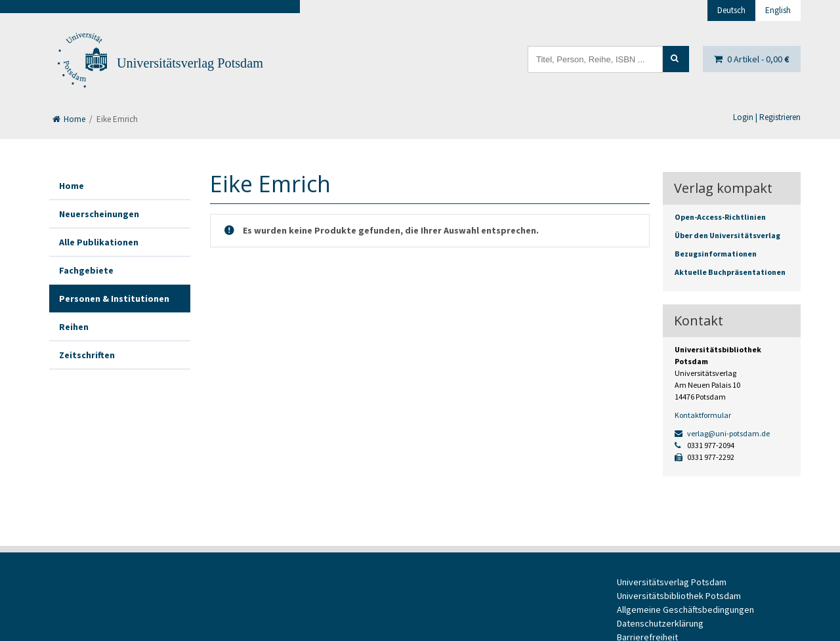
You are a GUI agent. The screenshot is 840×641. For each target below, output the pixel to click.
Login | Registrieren (767, 117)
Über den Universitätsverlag (727, 235)
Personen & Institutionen (114, 299)
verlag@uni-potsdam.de (722, 433)
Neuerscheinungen (99, 214)
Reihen (74, 327)
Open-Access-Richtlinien (720, 217)
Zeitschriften (87, 355)
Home (69, 119)
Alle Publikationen (99, 242)
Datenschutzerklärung (660, 623)
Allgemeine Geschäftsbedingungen (685, 610)
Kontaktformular (703, 415)
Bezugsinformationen (716, 254)
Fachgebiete (86, 270)
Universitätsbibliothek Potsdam (679, 596)
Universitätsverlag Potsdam (190, 63)
